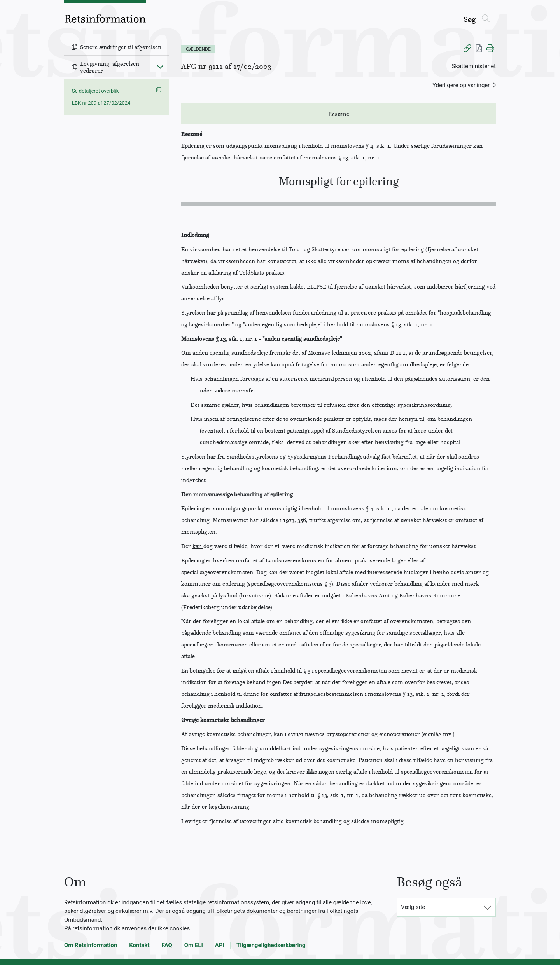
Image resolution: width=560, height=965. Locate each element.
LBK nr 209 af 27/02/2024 (101, 103)
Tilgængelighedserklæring (271, 945)
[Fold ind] (160, 67)
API (220, 945)
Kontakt (139, 945)
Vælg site (413, 907)
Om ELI (194, 945)
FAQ (167, 945)
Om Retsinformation (91, 945)
